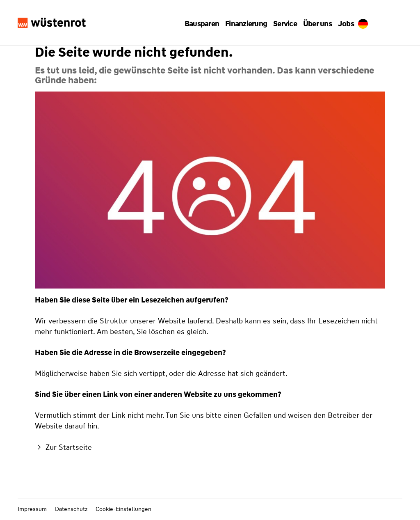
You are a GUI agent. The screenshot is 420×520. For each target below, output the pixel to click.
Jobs (343, 24)
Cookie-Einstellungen (123, 509)
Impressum (32, 509)
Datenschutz (71, 509)
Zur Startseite (63, 447)
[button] (205, 24)
